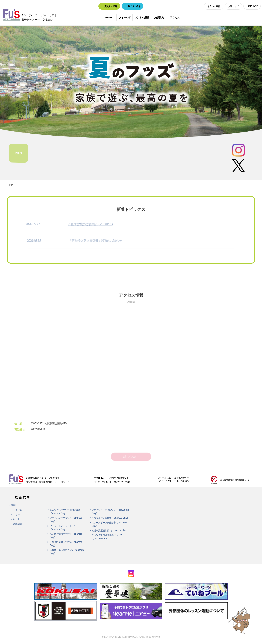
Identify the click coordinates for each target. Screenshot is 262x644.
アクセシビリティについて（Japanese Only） (110, 511)
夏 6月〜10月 (111, 6)
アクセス (175, 17)
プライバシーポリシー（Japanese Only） (66, 520)
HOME (109, 17)
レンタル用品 (142, 17)
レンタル (17, 519)
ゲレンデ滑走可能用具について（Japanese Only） (107, 537)
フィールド (125, 17)
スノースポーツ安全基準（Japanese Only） (109, 524)
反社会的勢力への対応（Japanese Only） (66, 544)
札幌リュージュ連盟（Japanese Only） (110, 518)
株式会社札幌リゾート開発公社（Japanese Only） (65, 511)
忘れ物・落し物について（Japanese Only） (67, 552)
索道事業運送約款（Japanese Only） (109, 531)
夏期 (13, 505)
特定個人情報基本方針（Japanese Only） (66, 536)
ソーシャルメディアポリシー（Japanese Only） (64, 528)
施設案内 (159, 17)
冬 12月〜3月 (134, 6)
